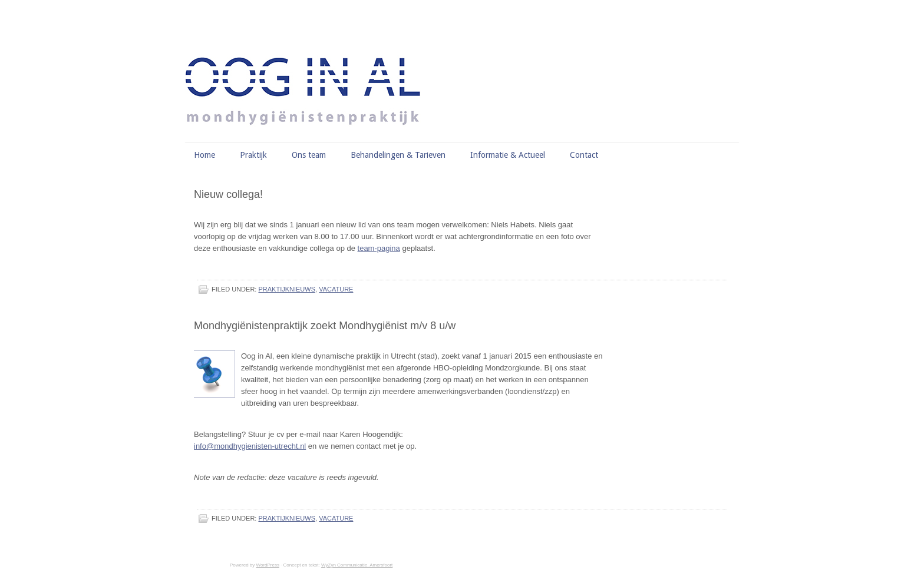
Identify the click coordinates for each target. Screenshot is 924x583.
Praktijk (253, 155)
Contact (584, 155)
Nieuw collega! (228, 194)
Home (204, 155)
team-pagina (379, 248)
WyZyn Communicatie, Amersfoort (357, 565)
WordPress (267, 565)
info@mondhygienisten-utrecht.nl (250, 446)
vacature (336, 289)
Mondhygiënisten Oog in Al (468, 62)
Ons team (309, 155)
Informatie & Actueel (508, 155)
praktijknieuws (287, 289)
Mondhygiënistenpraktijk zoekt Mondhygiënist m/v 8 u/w (325, 326)
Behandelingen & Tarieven (398, 155)
